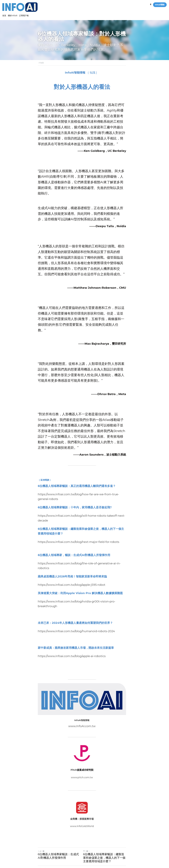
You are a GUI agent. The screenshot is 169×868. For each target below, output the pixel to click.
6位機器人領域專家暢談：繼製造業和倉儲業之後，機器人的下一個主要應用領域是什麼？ (108, 843)
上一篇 (41, 836)
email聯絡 (160, 5)
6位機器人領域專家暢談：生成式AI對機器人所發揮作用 (60, 841)
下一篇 (89, 836)
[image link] (20, 7)
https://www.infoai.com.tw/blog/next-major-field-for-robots (79, 525)
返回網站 (42, 854)
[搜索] (151, 4)
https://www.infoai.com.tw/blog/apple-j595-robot (72, 568)
